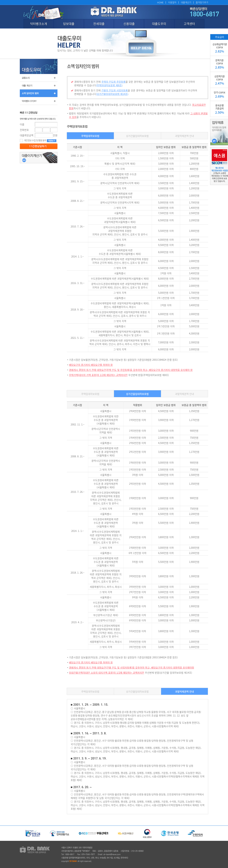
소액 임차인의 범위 (39, 93)
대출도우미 (159, 24)
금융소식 (39, 78)
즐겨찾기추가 (202, 2)
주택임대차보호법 (90, 136)
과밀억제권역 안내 (184, 136)
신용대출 (129, 24)
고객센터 (189, 24)
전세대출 (99, 24)
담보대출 (69, 24)
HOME (160, 2)
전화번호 (24, 130)
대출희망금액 (27, 135)
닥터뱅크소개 (39, 24)
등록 (39, 146)
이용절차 (172, 2)
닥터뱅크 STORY (39, 101)
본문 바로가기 (0, 0)
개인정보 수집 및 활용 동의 (33, 140)
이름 (22, 124)
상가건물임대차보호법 (137, 136)
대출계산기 (186, 2)
